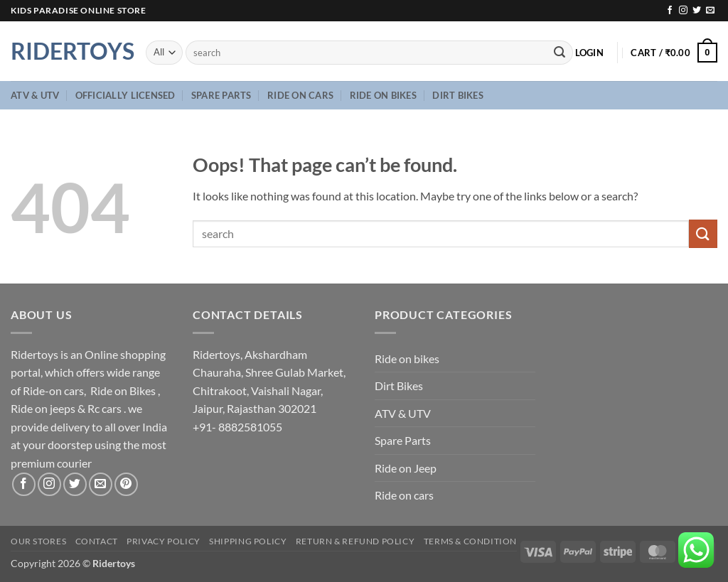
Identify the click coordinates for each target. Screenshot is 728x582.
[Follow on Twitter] (697, 11)
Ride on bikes (383, 95)
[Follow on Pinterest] (126, 484)
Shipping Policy (248, 541)
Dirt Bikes (458, 95)
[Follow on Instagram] (683, 11)
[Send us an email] (710, 11)
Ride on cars (300, 95)
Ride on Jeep (406, 468)
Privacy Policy (164, 541)
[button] (589, 53)
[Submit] (560, 53)
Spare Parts (221, 95)
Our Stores (38, 541)
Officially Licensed (125, 95)
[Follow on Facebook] (670, 11)
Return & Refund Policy (355, 541)
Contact (97, 541)
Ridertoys (68, 51)
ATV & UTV (35, 95)
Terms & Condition (470, 541)
